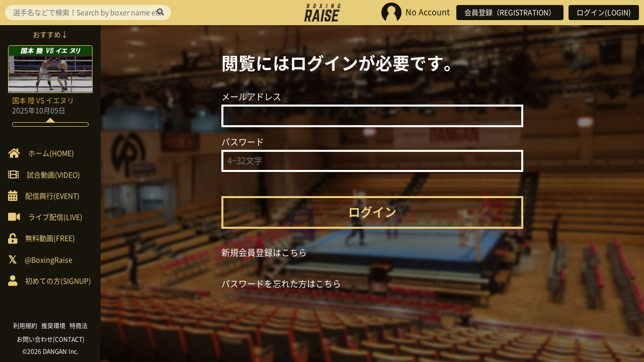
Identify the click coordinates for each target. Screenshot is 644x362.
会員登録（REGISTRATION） (510, 13)
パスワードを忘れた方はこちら (281, 284)
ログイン (372, 212)
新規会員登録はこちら (264, 253)
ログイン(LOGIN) (604, 13)
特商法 (78, 326)
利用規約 (25, 326)
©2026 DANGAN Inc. (50, 351)
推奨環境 (53, 326)
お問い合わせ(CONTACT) (51, 339)
